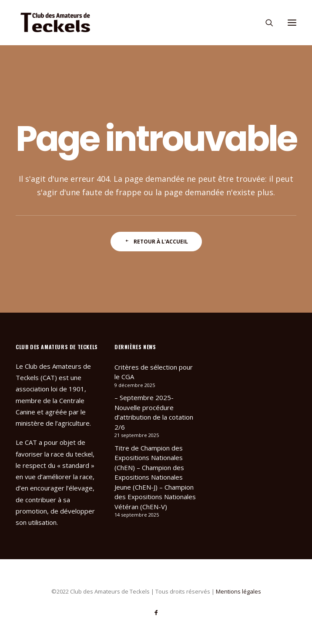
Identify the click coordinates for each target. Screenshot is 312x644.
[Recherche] (265, 23)
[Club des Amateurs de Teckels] (55, 23)
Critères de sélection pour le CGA (154, 372)
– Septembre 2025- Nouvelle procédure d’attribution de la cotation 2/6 (154, 412)
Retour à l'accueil (156, 242)
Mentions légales (238, 591)
